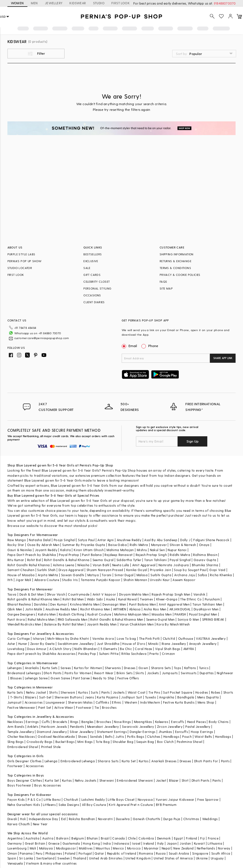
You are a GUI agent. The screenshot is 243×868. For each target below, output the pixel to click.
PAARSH (180, 614)
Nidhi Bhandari (86, 649)
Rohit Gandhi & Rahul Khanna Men (117, 619)
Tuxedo (151, 697)
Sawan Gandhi (73, 575)
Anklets (33, 727)
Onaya (204, 545)
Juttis (120, 736)
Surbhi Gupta (161, 575)
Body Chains (219, 722)
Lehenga (51, 761)
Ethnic (117, 702)
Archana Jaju (185, 575)
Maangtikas (143, 722)
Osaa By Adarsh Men (43, 545)
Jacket (161, 780)
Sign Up (192, 441)
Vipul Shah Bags (168, 649)
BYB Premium (166, 805)
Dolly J (185, 540)
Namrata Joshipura (174, 565)
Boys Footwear (19, 785)
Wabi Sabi (95, 599)
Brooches (109, 707)
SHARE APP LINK (223, 358)
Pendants (77, 727)
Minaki (153, 644)
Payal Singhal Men (203, 614)
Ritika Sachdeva (134, 654)
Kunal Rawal (128, 599)
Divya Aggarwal (71, 570)
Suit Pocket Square (178, 692)
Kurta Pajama (108, 697)
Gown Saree (60, 678)
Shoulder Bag (123, 742)
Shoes (83, 736)
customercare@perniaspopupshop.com (42, 338)
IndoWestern (150, 702)
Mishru (142, 550)
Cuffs (46, 722)
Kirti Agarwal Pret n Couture (131, 805)
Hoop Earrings (202, 732)
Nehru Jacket (36, 692)
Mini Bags (85, 742)
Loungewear (55, 702)
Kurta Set (129, 761)
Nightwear (225, 673)
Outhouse (186, 638)
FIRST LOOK (121, 3)
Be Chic (126, 649)
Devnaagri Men (114, 604)
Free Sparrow (208, 799)
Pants (106, 692)
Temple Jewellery (21, 732)
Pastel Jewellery (198, 727)
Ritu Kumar (16, 560)
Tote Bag (103, 742)
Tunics (204, 668)
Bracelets (60, 722)
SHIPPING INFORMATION (177, 254)
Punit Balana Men (142, 604)
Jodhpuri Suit (131, 697)
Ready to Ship (104, 678)
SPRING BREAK (213, 619)
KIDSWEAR (78, 3)
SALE (87, 268)
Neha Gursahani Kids (24, 805)
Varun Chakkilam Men (137, 624)
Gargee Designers (21, 614)
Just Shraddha (108, 644)
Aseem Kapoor (184, 580)
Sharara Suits (108, 761)
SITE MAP (166, 288)
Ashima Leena (64, 565)
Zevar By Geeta (43, 644)
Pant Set (45, 707)
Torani (107, 575)
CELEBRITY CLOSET (97, 282)
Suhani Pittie (109, 654)
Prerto (154, 654)
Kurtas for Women (88, 668)
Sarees (66, 668)
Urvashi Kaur (160, 580)
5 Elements (109, 649)
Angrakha (167, 697)
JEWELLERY (54, 3)
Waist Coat (137, 692)
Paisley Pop (87, 654)
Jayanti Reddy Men (102, 624)
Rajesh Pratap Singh (151, 555)
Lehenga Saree (36, 678)
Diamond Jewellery (52, 732)
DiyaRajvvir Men (206, 609)
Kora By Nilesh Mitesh (173, 624)
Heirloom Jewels (54, 727)
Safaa (202, 575)
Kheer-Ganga (167, 599)
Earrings (32, 722)
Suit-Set (45, 697)
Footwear (84, 707)
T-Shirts (16, 697)
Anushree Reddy (129, 540)
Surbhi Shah (46, 570)
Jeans (89, 697)
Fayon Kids (16, 799)
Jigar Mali (23, 580)
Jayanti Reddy (46, 550)
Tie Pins (154, 692)
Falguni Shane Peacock (211, 540)
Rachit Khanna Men (95, 609)
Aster (11, 644)
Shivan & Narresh (183, 545)
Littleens (49, 805)
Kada (71, 736)
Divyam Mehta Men (134, 594)
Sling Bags (16, 742)
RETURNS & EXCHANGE (175, 261)
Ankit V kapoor (104, 594)
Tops (178, 668)
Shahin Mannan (135, 580)
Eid (64, 819)
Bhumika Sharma (205, 565)
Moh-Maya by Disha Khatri (68, 638)
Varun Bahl (101, 565)
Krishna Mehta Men (85, 604)
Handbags (171, 736)
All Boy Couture (94, 805)
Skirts (140, 673)
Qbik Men (15, 609)
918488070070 (225, 3)
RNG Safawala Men (73, 619)
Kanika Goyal (137, 570)
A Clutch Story (61, 649)
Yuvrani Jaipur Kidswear (175, 799)
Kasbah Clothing (72, 614)
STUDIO (99, 3)
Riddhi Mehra (180, 555)
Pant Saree (81, 678)
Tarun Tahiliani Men (207, 604)
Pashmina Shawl (190, 742)
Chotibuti (71, 799)
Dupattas (207, 673)
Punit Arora (16, 619)
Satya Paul (86, 540)
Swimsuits (189, 673)
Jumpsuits (170, 673)
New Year (40, 824)
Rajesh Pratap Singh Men (171, 594)
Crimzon (168, 654)
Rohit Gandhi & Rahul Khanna (67, 560)
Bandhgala (186, 697)
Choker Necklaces (21, 736)
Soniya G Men (188, 619)
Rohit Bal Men (73, 599)
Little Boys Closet (121, 799)
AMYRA (189, 649)
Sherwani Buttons (68, 697)
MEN (34, 3)
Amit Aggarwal (144, 565)
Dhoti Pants (53, 673)
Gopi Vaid (217, 570)
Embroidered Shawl (23, 747)
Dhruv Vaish (56, 594)
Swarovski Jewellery (138, 727)
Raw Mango (17, 540)
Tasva (12, 594)
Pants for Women (78, 673)
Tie (97, 707)
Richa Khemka (221, 575)
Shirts (53, 692)
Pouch (187, 736)
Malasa (142, 575)
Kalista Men (47, 614)
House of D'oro (134, 644)
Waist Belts (203, 736)
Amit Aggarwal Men (174, 604)
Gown (143, 668)
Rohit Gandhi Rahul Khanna (29, 565)
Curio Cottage (19, 638)
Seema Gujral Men (160, 619)
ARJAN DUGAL (180, 609)
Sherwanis (113, 668)
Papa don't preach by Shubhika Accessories (41, 654)
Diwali (12, 819)
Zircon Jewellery (170, 727)
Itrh (10, 580)
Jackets (153, 673)
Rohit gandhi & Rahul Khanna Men (34, 599)
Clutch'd (169, 638)
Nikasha (84, 565)
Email (130, 346)
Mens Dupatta (208, 697)
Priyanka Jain (160, 570)
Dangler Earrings (142, 732)
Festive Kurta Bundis (179, 702)
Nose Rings (122, 722)
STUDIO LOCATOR (20, 268)
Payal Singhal (180, 560)
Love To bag (126, 638)
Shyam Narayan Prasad (105, 570)
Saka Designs (69, 805)
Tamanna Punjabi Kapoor (101, 580)
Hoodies (202, 692)
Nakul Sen (157, 550)
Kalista (66, 550)
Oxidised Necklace (52, 736)
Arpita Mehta (48, 575)
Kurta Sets (50, 668)
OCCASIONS (92, 295)
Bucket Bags (65, 742)
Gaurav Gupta (205, 560)
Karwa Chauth (19, 824)
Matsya (93, 575)
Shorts (228, 692)
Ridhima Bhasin (205, 555)
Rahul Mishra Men (41, 619)
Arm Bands (16, 727)
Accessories (34, 702)
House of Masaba (21, 575)
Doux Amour (37, 649)
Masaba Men (162, 614)
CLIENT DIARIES (94, 302)
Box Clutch (165, 742)
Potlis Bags (136, 736)
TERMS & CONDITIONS (175, 268)
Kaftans (190, 668)
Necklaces (15, 722)
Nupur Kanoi (177, 550)
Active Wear (64, 707)
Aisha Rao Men (155, 609)
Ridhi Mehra (139, 545)
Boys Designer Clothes (25, 780)
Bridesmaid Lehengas (24, 673)
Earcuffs (177, 722)
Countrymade (79, 594)
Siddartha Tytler (129, 560)
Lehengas (15, 668)
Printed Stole (51, 747)
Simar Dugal (124, 575)
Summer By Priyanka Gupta (84, 545)
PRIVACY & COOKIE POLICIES (180, 275)
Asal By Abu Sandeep (161, 540)
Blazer (174, 780)
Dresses (130, 668)
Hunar (23, 644)
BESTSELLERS (93, 254)
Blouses (16, 678)
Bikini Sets (124, 673)
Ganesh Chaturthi (146, 819)
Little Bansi (52, 799)
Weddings (210, 819)
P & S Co (34, 799)
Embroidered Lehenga (78, 761)
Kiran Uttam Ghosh (89, 550)
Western (131, 702)
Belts (109, 736)
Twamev (146, 599)
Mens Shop (206, 702)
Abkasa (135, 609)
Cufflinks (103, 702)
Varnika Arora (103, 638)
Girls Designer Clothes (25, 761)
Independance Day (43, 819)
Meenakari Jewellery (103, 727)
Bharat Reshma (19, 604)
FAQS (163, 282)
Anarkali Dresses (164, 761)
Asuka (111, 599)
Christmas (191, 819)
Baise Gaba (118, 545)
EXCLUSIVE (91, 261)
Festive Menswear (21, 707)
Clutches (154, 736)
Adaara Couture (47, 580)
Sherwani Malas (80, 702)
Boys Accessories (48, 785)
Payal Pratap (69, 555)
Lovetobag (16, 649)
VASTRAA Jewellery (211, 638)
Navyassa (145, 799)
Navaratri (106, 819)
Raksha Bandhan (82, 819)
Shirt (185, 780)
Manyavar (159, 545)
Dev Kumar (59, 604)
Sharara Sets (161, 668)
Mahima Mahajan (120, 550)
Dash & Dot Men (32, 594)
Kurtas (83, 692)
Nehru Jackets (86, 780)
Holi (23, 819)
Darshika (41, 604)
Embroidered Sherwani (135, 780)
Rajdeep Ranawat (119, 555)
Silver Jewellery (82, 732)
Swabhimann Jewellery (76, 644)
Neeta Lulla (121, 565)
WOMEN (17, 3)
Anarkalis (32, 668)
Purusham (212, 599)
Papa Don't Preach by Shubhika (32, 555)
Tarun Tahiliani (155, 560)
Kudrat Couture (99, 614)
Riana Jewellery (174, 644)
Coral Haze (143, 649)
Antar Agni (106, 540)
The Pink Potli (149, 638)
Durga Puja (172, 819)
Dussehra (123, 819)
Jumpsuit (15, 702)
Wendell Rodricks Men (24, 624)
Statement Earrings (112, 732)
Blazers (31, 697)
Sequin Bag (145, 742)
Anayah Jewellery (203, 644)
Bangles (88, 722)
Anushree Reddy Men (61, 609)
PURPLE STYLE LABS (21, 254)
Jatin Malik (34, 609)
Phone (153, 346)
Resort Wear (104, 673)
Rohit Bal (34, 560)
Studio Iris (70, 580)
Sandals (96, 736)
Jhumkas (165, 732)
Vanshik (199, 594)
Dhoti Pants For (206, 761)
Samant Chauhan (21, 570)
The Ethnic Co (191, 599)
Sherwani (68, 692)
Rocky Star (16, 545)
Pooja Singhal (64, 540)
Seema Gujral (103, 560)
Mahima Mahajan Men (131, 614)
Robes (216, 692)
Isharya (39, 638)
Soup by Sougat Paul (190, 570)
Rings (74, 722)
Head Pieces (196, 722)
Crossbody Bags (40, 742)
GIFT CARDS (92, 275)
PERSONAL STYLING (97, 288)
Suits (95, 692)
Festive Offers (128, 678)
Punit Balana (92, 555)
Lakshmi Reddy (93, 799)
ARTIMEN (120, 609)
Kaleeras (162, 722)
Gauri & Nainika (20, 550)
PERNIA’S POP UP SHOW (25, 261)
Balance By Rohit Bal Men (64, 624)
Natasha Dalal (40, 540)
